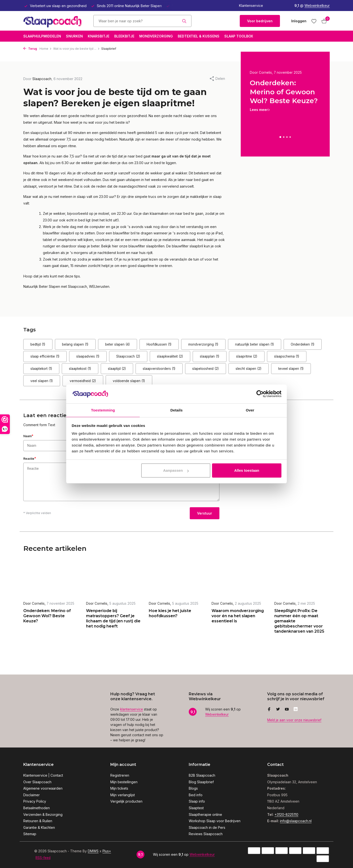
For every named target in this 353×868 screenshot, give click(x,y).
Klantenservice (251, 6)
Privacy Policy (35, 801)
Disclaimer (32, 795)
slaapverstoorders (277, 371)
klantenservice (132, 709)
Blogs (193, 788)
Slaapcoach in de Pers (207, 827)
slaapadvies (147, 358)
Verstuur (205, 517)
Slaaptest (196, 808)
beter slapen (136, 345)
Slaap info (197, 801)
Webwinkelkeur (317, 6)
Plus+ (107, 851)
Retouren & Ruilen (38, 821)
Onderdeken (46, 358)
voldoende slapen (298, 385)
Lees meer (259, 110)
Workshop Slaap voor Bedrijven (215, 821)
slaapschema (91, 371)
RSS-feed (44, 858)
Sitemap (30, 834)
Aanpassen (176, 471)
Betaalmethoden (37, 808)
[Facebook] (269, 710)
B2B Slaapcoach (202, 775)
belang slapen (86, 345)
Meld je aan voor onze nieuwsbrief (296, 720)
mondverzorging (237, 345)
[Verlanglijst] (314, 21)
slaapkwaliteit (242, 358)
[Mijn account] (299, 21)
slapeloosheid (48, 385)
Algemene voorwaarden (43, 788)
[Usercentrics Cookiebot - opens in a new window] (260, 394)
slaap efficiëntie (97, 358)
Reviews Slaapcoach (206, 834)
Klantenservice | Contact (43, 775)
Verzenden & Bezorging (43, 814)
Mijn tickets (119, 788)
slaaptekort (138, 371)
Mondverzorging (156, 36)
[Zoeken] (142, 21)
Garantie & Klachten (39, 827)
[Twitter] (278, 710)
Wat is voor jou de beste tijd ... (76, 49)
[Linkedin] (296, 710)
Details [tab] (176, 410)
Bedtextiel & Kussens (199, 36)
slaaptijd (228, 371)
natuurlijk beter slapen (296, 345)
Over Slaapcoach (37, 782)
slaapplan (289, 358)
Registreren (120, 775)
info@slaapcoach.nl (296, 821)
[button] (280, 137)
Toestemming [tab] (103, 410)
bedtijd (41, 345)
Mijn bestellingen (124, 782)
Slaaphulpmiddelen (42, 36)
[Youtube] (287, 710)
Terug (30, 49)
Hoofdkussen (185, 345)
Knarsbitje (99, 36)
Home (46, 49)
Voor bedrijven (260, 21)
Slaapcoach (194, 358)
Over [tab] (250, 410)
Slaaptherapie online (205, 814)
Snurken (74, 36)
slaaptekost (184, 371)
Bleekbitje (124, 36)
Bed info (196, 795)
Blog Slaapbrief (201, 782)
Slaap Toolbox (239, 36)
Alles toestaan (247, 471)
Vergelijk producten (126, 801)
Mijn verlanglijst (123, 795)
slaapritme (44, 371)
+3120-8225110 (286, 814)
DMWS (93, 851)
